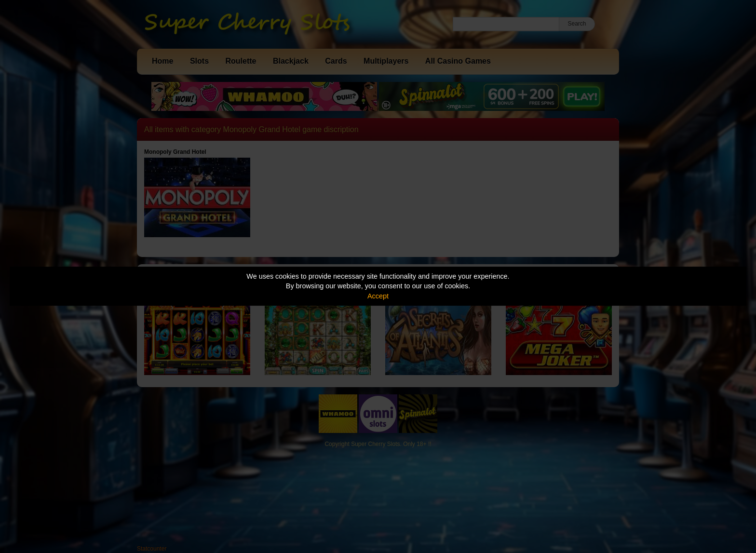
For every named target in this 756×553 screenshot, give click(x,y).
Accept (378, 296)
